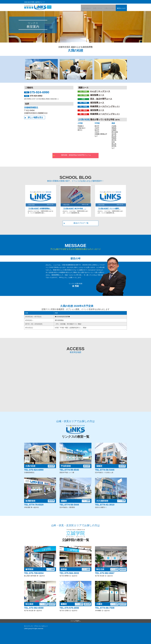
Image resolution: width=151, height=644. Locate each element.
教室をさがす (120, 8)
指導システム (93, 8)
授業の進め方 (80, 8)
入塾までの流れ (107, 8)
